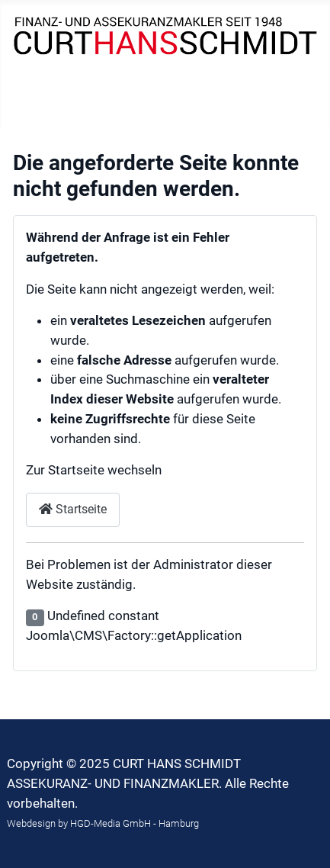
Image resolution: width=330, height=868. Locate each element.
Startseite (73, 509)
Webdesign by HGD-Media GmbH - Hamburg (103, 823)
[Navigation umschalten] (34, 109)
